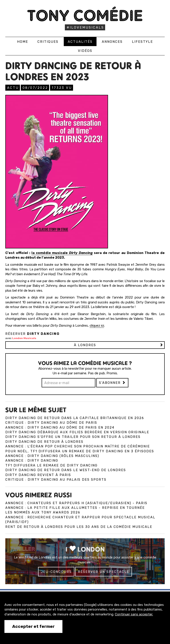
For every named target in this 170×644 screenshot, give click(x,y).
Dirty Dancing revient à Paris (38, 475)
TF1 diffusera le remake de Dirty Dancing (51, 465)
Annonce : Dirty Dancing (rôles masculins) (52, 456)
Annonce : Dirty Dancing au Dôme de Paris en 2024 (60, 427)
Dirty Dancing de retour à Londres (44, 442)
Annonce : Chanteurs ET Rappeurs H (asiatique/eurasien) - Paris (76, 503)
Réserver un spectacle (104, 572)
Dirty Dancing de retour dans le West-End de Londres (66, 470)
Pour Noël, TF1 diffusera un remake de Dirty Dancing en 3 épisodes (80, 451)
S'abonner (112, 383)
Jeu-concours (56, 572)
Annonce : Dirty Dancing (32, 461)
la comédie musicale (62, 253)
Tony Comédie (85, 15)
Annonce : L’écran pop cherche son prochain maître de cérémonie (78, 446)
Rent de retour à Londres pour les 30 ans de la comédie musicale (79, 527)
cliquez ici (97, 326)
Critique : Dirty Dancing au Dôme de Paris (51, 423)
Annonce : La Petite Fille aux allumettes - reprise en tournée (75, 508)
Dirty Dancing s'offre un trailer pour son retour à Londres (73, 437)
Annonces (112, 42)
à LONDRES (85, 345)
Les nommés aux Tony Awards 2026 (43, 512)
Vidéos (85, 51)
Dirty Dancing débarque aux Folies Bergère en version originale (77, 432)
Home (23, 42)
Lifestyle (142, 42)
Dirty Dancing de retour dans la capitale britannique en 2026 (75, 418)
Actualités (80, 42)
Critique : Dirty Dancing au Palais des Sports (56, 480)
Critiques (48, 42)
